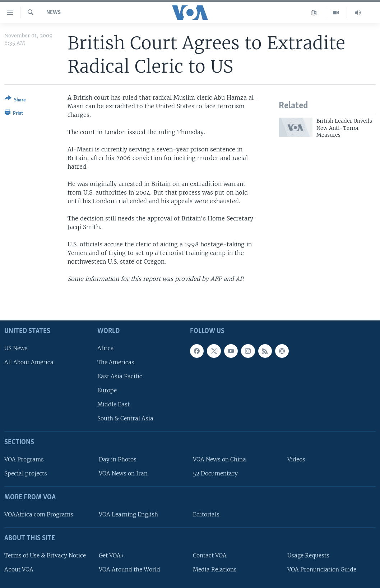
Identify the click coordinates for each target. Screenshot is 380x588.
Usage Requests (308, 555)
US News (16, 348)
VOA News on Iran (123, 473)
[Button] (15, 101)
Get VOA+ (112, 555)
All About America (29, 362)
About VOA (19, 569)
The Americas (116, 362)
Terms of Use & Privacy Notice (45, 555)
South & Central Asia (125, 418)
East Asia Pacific (120, 376)
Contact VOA (210, 555)
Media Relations (215, 569)
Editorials (206, 514)
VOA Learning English (128, 514)
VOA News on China (219, 459)
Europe (107, 390)
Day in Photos (118, 459)
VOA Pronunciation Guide (322, 569)
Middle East (113, 404)
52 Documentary (215, 473)
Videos (296, 459)
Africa (106, 348)
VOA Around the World (129, 569)
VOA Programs (24, 459)
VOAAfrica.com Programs (39, 514)
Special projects (26, 473)
